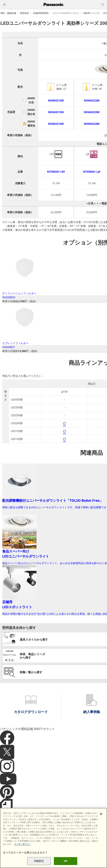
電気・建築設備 (8, 13)
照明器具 (25, 13)
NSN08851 (9, 347)
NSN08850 (9, 297)
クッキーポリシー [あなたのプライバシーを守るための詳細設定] (22, 844)
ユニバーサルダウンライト (66, 13)
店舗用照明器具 (41, 13)
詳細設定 (39, 861)
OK (66, 861)
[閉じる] (101, 814)
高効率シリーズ (91, 13)
